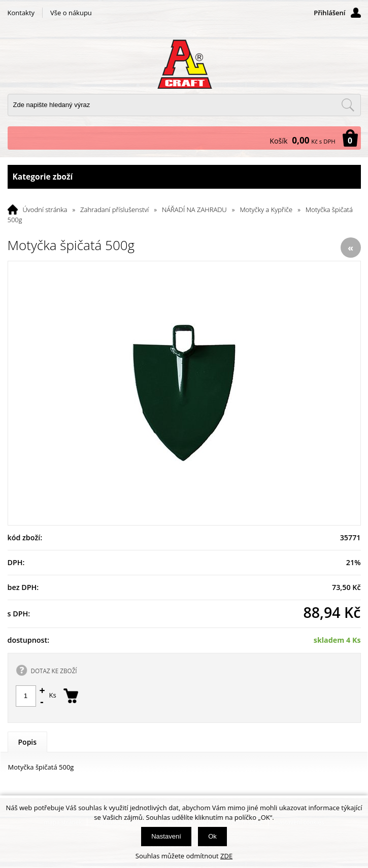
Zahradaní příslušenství (114, 210)
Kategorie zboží (184, 177)
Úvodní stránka (45, 210)
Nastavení (166, 836)
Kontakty (21, 13)
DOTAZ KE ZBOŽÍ (54, 671)
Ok (212, 836)
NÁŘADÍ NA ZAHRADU (194, 210)
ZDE (226, 856)
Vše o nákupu (71, 13)
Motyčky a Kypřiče (266, 210)
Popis (28, 742)
